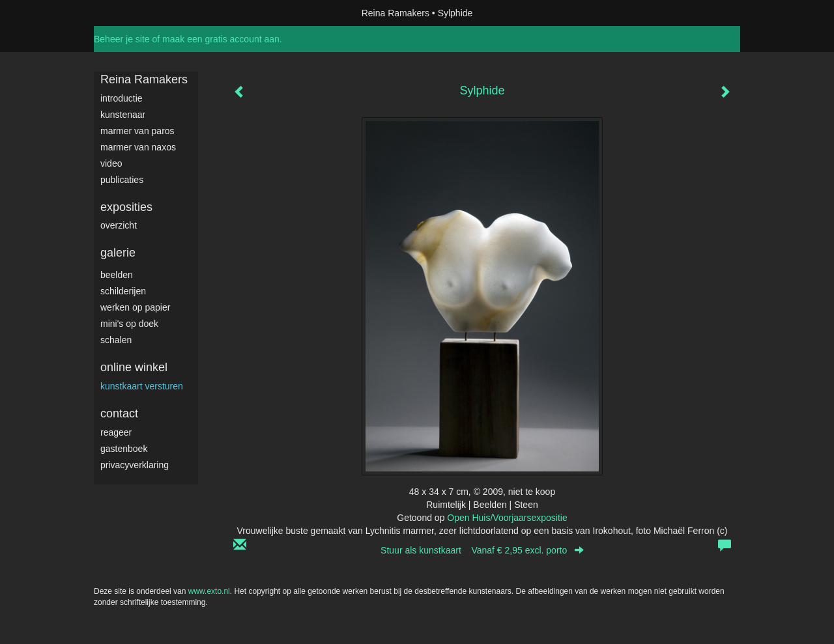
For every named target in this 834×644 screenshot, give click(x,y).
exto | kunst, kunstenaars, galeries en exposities (131, 13)
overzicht (119, 225)
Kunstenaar (123, 115)
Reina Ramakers (395, 13)
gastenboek (124, 449)
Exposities (126, 207)
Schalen (116, 340)
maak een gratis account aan (221, 39)
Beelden (117, 275)
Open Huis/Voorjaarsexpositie (507, 518)
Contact (119, 413)
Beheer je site (122, 39)
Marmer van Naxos (138, 147)
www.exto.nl (209, 591)
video (111, 163)
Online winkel (134, 367)
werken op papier (135, 307)
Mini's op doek (129, 324)
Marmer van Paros (137, 131)
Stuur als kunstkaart (482, 550)
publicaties (122, 180)
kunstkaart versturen (142, 386)
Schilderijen (123, 291)
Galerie (118, 253)
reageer (116, 432)
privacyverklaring (135, 465)
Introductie (122, 98)
